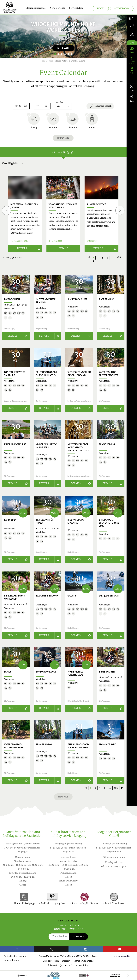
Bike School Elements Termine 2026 (109, 523)
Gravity (72, 595)
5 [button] (68, 54)
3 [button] (62, 54)
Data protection (51, 961)
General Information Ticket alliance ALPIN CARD (64, 956)
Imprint (66, 961)
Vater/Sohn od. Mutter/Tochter (109, 374)
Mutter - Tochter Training (46, 301)
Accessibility (82, 965)
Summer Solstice (96, 204)
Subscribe (79, 936)
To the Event (63, 48)
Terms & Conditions (83, 961)
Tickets (101, 8)
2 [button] (58, 54)
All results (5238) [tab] (63, 153)
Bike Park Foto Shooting (76, 521)
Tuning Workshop (46, 671)
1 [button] (55, 54)
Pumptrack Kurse (77, 299)
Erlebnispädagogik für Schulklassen (47, 374)
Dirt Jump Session (109, 595)
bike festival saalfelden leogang (24, 206)
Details (22, 248)
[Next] (118, 37)
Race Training (107, 299)
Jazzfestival (66, 965)
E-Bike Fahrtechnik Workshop (15, 597)
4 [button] (65, 54)
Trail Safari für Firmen (45, 521)
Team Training (107, 444)
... (112, 257)
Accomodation (122, 8)
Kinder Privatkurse (15, 444)
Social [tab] (132, 88)
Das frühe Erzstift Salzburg (15, 374)
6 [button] (72, 54)
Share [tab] (132, 99)
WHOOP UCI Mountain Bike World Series (63, 206)
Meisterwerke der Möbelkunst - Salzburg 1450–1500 (79, 447)
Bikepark (53, 965)
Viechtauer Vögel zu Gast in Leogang (79, 374)
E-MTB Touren (12, 299)
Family (8, 671)
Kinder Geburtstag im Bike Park (47, 446)
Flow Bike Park (107, 744)
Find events (63, 138)
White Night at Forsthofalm (76, 673)
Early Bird (10, 519)
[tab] (132, 18)
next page (63, 796)
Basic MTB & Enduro (47, 595)
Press (95, 956)
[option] (63, 36)
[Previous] (7, 210)
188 (119, 257)
